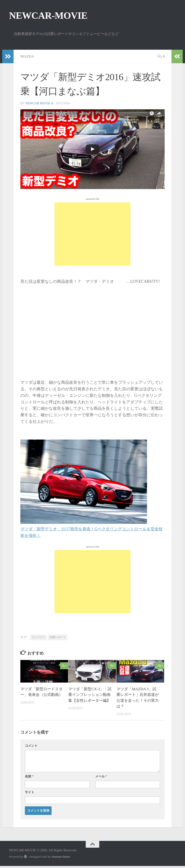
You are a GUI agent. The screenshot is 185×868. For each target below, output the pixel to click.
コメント (31, 746)
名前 (29, 776)
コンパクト (38, 637)
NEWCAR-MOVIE (48, 16)
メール (101, 776)
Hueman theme (61, 857)
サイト (30, 792)
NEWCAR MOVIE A (39, 103)
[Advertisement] (92, 234)
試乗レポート (58, 637)
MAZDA (27, 56)
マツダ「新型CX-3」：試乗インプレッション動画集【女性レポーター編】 (90, 695)
